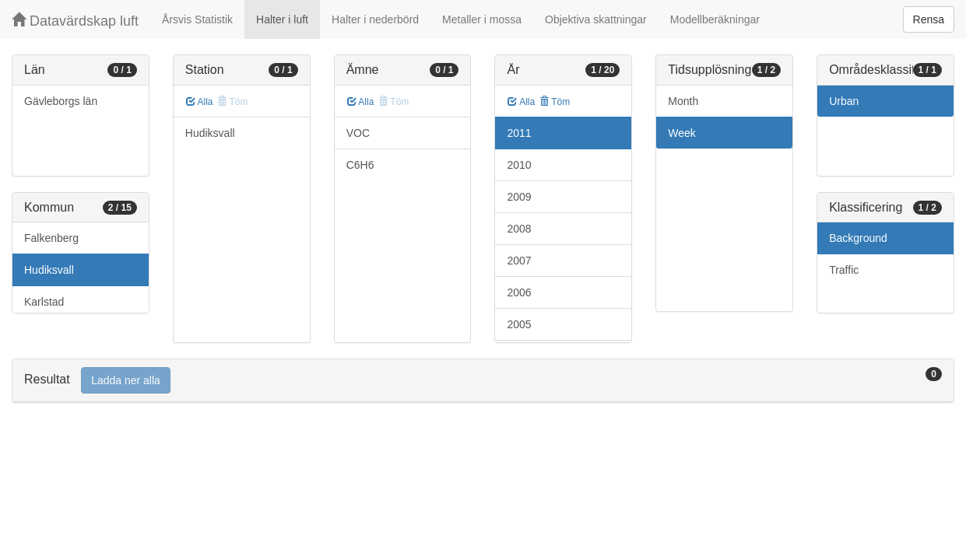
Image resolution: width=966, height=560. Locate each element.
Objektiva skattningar (596, 19)
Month (683, 101)
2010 (519, 165)
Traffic (844, 270)
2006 (519, 292)
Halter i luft (282, 19)
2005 (519, 324)
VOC (358, 133)
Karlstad (44, 302)
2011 (519, 133)
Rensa (929, 19)
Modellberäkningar (715, 19)
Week (682, 133)
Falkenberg (51, 238)
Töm (555, 102)
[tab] (483, 381)
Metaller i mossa (482, 19)
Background (858, 238)
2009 (519, 197)
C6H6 (360, 165)
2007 (519, 261)
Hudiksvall (49, 270)
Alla (200, 102)
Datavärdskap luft (75, 21)
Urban (844, 101)
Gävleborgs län (61, 101)
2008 (519, 229)
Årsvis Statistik (197, 19)
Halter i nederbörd (375, 19)
